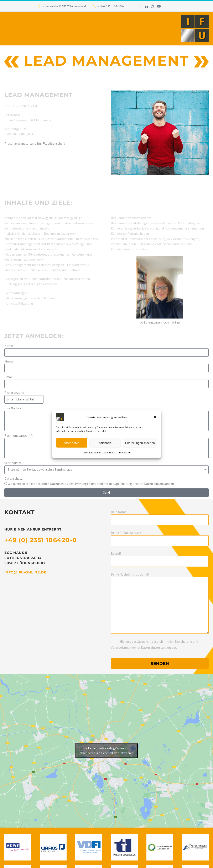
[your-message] (160, 605)
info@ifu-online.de (25, 572)
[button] (155, 417)
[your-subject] (160, 561)
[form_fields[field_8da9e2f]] (106, 470)
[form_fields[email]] (106, 384)
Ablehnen (105, 443)
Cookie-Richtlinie (92, 452)
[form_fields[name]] (106, 352)
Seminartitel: (14, 463)
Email (9, 377)
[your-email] (160, 541)
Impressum (125, 452)
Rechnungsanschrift (19, 435)
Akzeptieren (72, 443)
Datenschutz (110, 452)
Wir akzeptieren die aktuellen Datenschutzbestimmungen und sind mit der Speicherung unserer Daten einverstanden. (91, 484)
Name (9, 346)
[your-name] (160, 520)
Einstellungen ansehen (140, 443)
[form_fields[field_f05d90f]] (106, 368)
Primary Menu (8, 29)
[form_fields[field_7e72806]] (6, 484)
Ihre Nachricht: (15, 408)
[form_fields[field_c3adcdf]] (24, 399)
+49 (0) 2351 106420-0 (110, 6)
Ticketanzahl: (14, 393)
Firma (9, 361)
